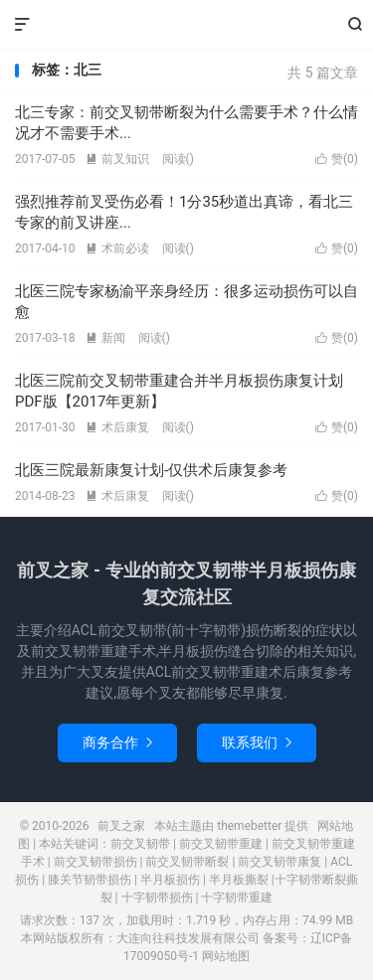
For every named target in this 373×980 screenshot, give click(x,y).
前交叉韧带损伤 (95, 862)
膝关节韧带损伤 (90, 880)
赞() (337, 159)
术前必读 (117, 248)
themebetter (249, 826)
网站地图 (226, 956)
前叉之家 (186, 25)
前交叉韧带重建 (221, 844)
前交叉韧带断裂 (187, 862)
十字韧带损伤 (157, 898)
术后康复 (117, 427)
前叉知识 (117, 159)
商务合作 (117, 742)
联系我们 (257, 742)
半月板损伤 (170, 880)
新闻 (105, 338)
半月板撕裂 (239, 880)
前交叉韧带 (140, 844)
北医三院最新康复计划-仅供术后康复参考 (151, 470)
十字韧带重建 (237, 898)
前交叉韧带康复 (280, 862)
